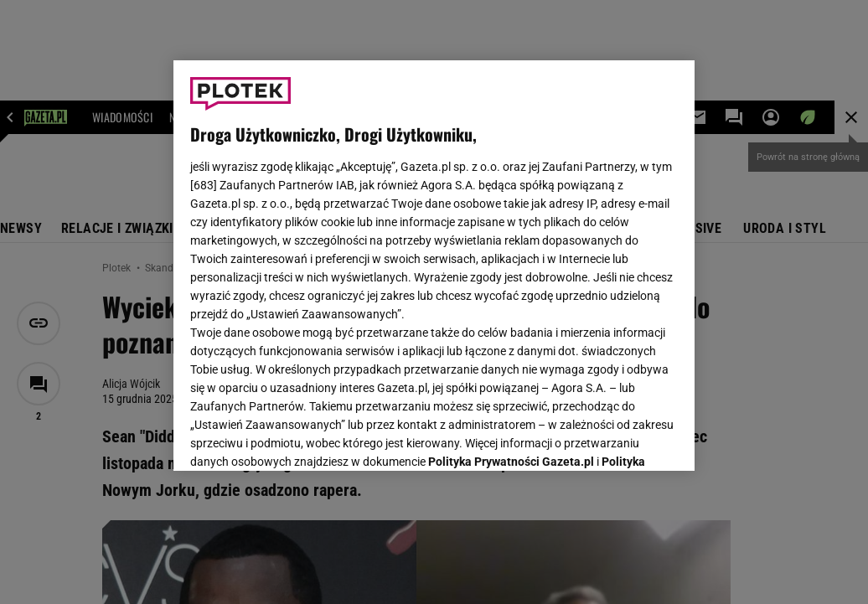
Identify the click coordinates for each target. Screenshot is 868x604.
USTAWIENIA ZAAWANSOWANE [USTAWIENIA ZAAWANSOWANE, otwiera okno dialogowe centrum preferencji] (300, 437)
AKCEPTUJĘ (621, 438)
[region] (434, 266)
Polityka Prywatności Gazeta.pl (511, 249)
